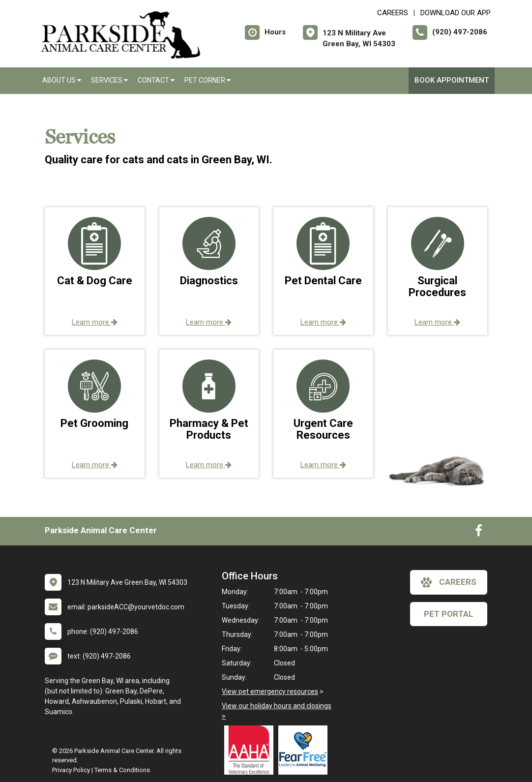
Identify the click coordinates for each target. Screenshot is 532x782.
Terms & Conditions (122, 770)
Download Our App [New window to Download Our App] (456, 13)
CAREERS (393, 13)
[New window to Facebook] (479, 533)
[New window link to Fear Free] (305, 750)
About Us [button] (62, 80)
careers (449, 582)
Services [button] (109, 80)
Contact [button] (156, 80)
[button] (95, 271)
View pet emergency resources (270, 692)
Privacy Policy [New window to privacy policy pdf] (71, 770)
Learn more (95, 322)
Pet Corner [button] (207, 80)
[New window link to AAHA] (251, 750)
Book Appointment (452, 80)
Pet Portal (449, 614)
